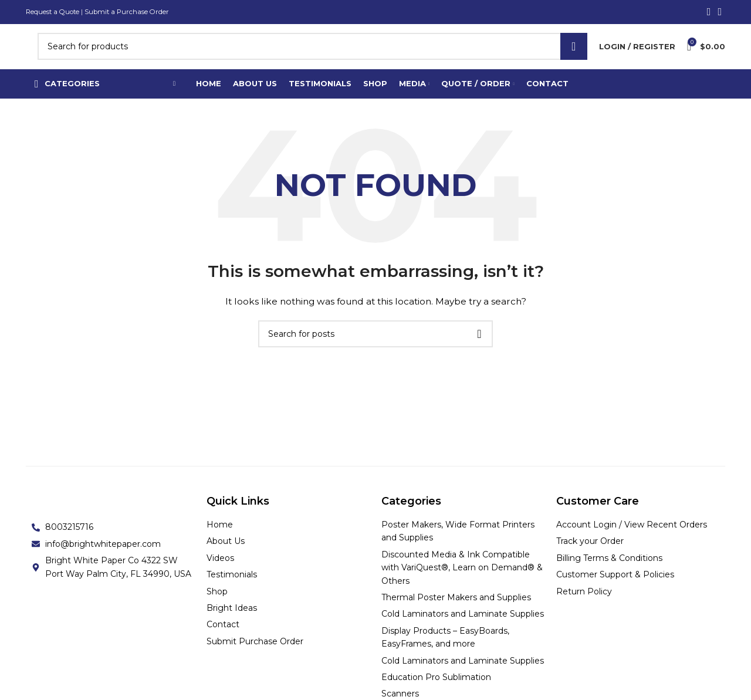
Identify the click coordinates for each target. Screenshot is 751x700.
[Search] (312, 55)
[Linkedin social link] (720, 12)
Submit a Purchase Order (131, 12)
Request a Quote (54, 12)
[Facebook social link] (709, 12)
